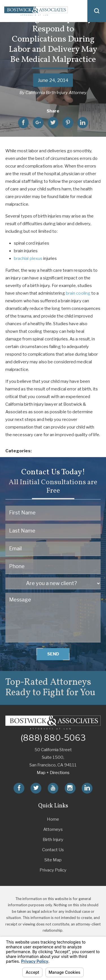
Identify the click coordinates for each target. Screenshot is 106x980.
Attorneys (53, 829)
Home (53, 819)
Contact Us (53, 850)
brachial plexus (28, 258)
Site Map (53, 860)
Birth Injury (53, 840)
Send (53, 654)
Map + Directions (53, 773)
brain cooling (78, 293)
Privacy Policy (53, 870)
